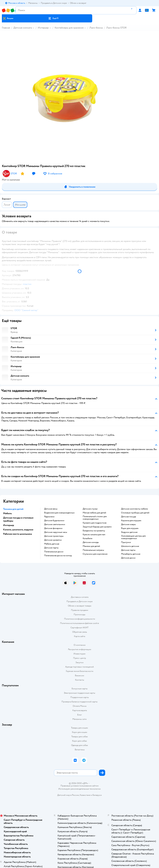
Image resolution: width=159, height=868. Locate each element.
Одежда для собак (80, 745)
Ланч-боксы (96, 28)
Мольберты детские (131, 554)
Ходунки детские (129, 532)
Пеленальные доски (54, 552)
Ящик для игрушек (130, 528)
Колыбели (88, 538)
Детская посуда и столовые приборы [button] (18, 519)
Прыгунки (126, 542)
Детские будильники (54, 521)
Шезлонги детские (130, 546)
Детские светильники (55, 524)
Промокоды (79, 614)
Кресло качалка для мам (94, 535)
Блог (79, 715)
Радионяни (49, 517)
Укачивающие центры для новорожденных (133, 537)
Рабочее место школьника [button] (17, 534)
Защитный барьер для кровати (97, 527)
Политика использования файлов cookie (79, 623)
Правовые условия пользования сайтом (80, 786)
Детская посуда (128, 517)
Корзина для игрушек (131, 521)
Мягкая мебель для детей (94, 513)
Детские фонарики (53, 528)
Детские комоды (91, 542)
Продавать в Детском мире (79, 601)
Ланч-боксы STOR (116, 28)
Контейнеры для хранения (69, 28)
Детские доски (128, 558)
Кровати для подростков (95, 523)
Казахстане (85, 795)
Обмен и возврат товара (79, 606)
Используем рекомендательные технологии (79, 789)
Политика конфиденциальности (80, 619)
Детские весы (51, 509)
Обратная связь (80, 632)
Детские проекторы (54, 536)
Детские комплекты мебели (135, 509)
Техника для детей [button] (13, 509)
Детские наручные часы (56, 532)
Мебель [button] (7, 513)
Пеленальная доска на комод (58, 556)
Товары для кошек (79, 728)
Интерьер (43, 28)
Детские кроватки (53, 540)
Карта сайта (79, 636)
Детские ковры (128, 524)
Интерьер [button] (9, 525)
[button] (53, 18)
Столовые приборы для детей (135, 513)
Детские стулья (90, 509)
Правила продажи (80, 610)
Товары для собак (80, 737)
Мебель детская (52, 544)
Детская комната (23, 28)
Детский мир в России (68, 795)
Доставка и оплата (80, 597)
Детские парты (51, 548)
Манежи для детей (91, 546)
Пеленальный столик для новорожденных (95, 518)
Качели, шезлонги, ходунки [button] (18, 530)
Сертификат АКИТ (79, 628)
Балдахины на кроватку (94, 531)
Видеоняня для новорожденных (59, 513)
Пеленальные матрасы (93, 550)
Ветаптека (80, 750)
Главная (6, 28)
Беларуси (97, 795)
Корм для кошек (80, 732)
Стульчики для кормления (95, 554)
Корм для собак (79, 741)
